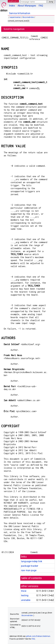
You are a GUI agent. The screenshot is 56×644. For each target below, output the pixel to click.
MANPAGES (13, 1)
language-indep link (32, 561)
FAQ (41, 6)
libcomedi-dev (28, 17)
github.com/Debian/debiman (38, 636)
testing (25, 595)
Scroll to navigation (14, 29)
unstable (26, 600)
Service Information (20, 13)
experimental (15, 17)
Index (12, 6)
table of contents (32, 578)
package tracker (30, 566)
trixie (24, 591)
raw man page (29, 570)
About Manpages (27, 6)
